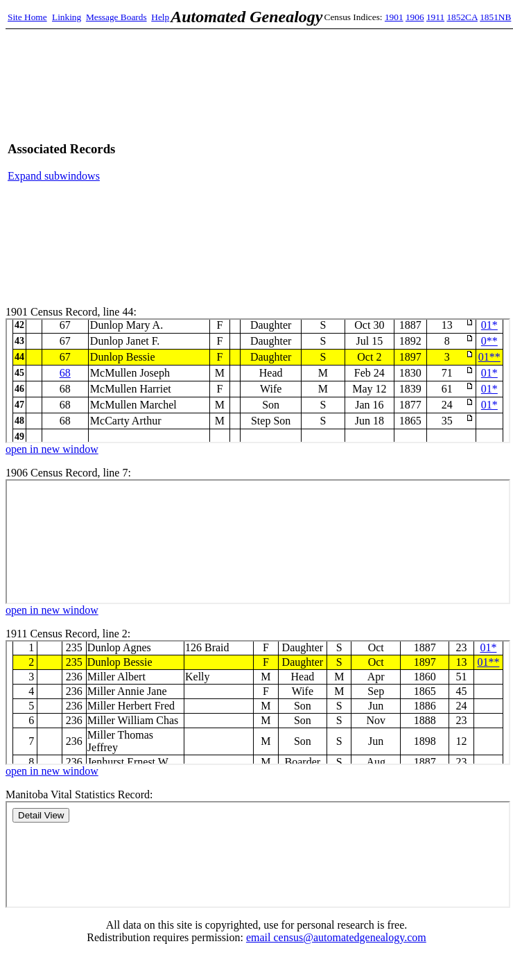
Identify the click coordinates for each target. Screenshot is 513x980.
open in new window (52, 449)
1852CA (462, 17)
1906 (415, 17)
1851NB (495, 17)
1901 (394, 17)
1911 (435, 17)
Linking (67, 17)
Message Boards (116, 17)
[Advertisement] (375, 162)
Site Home (27, 17)
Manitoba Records (258, 854)
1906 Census (258, 542)
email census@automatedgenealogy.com (336, 937)
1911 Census (258, 703)
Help (160, 17)
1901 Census (258, 381)
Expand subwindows (54, 176)
